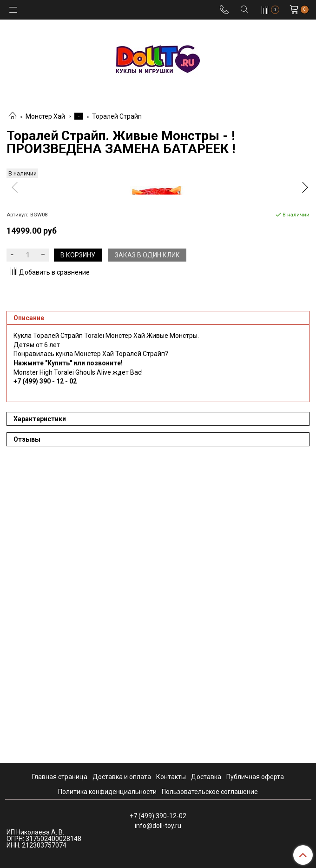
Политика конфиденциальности (107, 792)
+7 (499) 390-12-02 (158, 816)
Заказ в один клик (147, 548)
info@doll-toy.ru (158, 826)
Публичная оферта (255, 777)
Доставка (206, 777)
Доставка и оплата (122, 777)
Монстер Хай (45, 116)
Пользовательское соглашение (210, 792)
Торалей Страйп (117, 116)
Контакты (171, 777)
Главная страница (60, 777)
